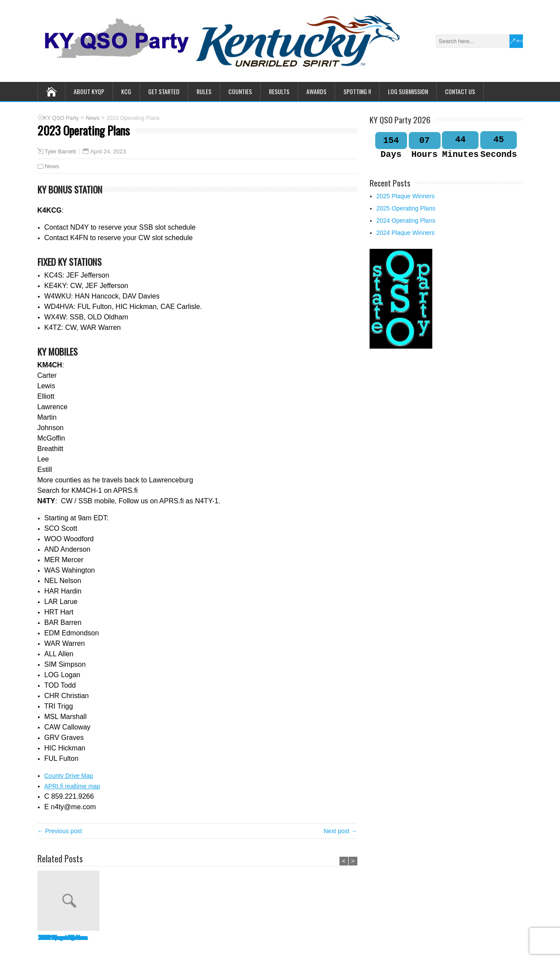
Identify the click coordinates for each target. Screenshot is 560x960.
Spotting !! (357, 91)
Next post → (340, 831)
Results (279, 91)
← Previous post (60, 831)
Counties (240, 91)
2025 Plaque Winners (62, 937)
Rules (204, 91)
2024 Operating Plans (192, 937)
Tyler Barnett (61, 152)
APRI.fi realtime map (72, 786)
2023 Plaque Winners (321, 937)
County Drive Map (69, 776)
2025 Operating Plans (127, 937)
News (52, 166)
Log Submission (408, 91)
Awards (316, 91)
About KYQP (89, 91)
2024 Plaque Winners (256, 937)
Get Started (164, 91)
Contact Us (460, 91)
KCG (126, 91)
